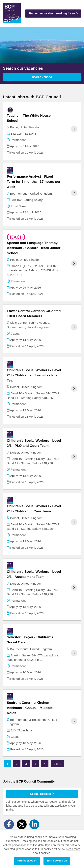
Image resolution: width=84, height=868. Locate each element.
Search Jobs (42, 77)
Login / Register (42, 794)
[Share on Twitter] (22, 824)
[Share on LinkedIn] (34, 824)
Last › (57, 764)
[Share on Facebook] (9, 824)
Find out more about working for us (53, 13)
